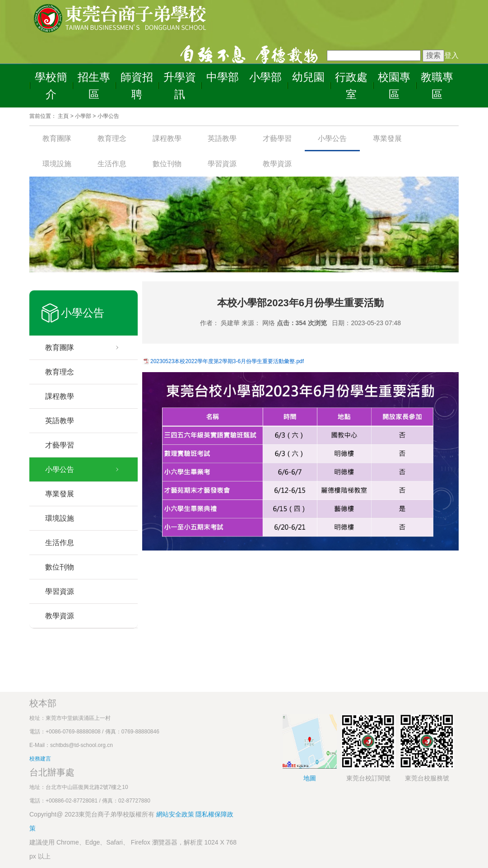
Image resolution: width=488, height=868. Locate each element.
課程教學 (167, 138)
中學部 (223, 77)
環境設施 (57, 164)
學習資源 (222, 164)
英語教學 (222, 138)
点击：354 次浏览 (302, 323)
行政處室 (351, 86)
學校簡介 (51, 86)
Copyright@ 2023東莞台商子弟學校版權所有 (92, 814)
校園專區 (394, 86)
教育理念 (112, 138)
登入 (451, 55)
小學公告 (108, 116)
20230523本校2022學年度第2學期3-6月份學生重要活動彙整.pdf (227, 361)
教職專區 (437, 86)
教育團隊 (57, 138)
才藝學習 (277, 138)
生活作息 (112, 164)
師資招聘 (137, 86)
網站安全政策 (176, 814)
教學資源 (277, 164)
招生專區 (94, 86)
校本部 (43, 703)
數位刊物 (167, 164)
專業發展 (387, 138)
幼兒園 (308, 77)
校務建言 (40, 759)
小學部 (265, 77)
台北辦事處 (52, 772)
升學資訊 (180, 86)
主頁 (63, 116)
